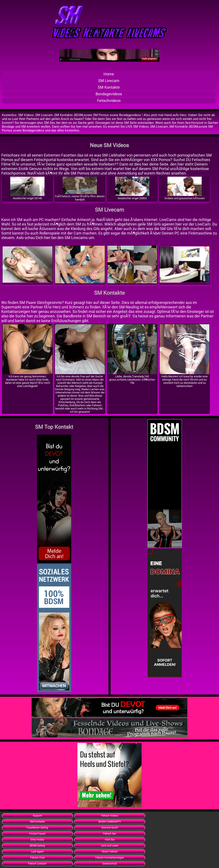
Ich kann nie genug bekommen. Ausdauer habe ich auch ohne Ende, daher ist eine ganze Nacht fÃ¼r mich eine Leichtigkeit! (27, 380)
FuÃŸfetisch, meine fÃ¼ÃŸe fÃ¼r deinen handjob (80, 196)
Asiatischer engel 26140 (27, 197)
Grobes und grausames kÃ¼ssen (185, 197)
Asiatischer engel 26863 (132, 197)
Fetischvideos (109, 101)
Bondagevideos (109, 94)
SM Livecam (109, 81)
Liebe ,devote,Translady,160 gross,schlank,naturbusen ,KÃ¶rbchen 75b (132, 378)
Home (109, 74)
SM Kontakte (109, 87)
